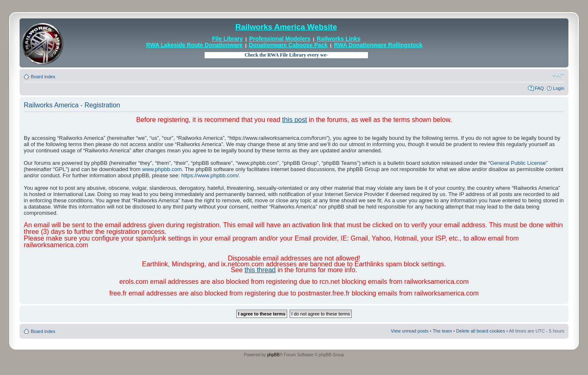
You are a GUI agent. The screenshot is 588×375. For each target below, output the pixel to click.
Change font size (558, 75)
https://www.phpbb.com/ (210, 175)
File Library (228, 39)
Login (559, 88)
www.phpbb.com (162, 169)
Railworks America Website (286, 27)
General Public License (518, 163)
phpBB (273, 355)
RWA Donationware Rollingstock (378, 45)
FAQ (539, 88)
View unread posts (410, 331)
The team (442, 331)
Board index (43, 77)
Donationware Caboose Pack (288, 45)
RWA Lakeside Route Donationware (195, 45)
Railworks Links (339, 39)
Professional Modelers (280, 39)
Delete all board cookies (481, 331)
